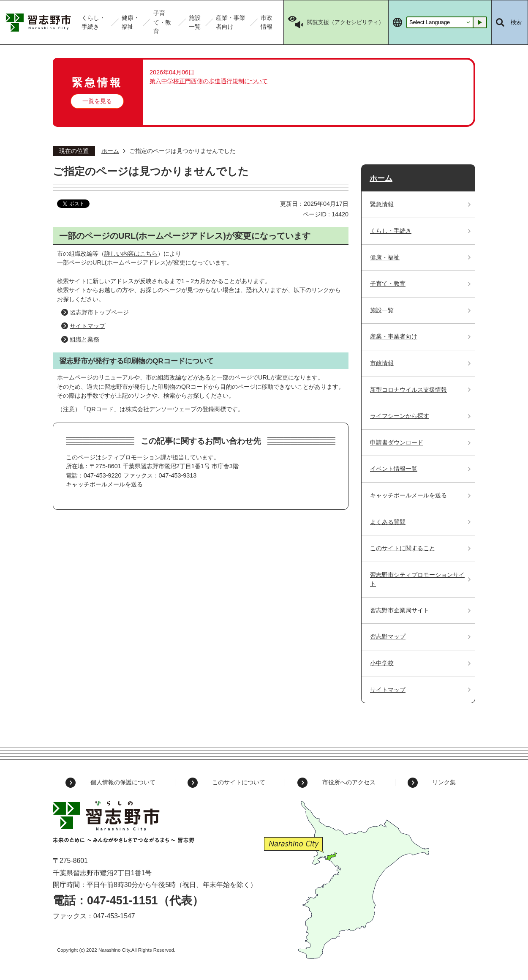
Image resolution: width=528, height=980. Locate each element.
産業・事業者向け (394, 336)
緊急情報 (382, 204)
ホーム (110, 151)
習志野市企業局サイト (400, 610)
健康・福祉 (385, 257)
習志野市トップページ (99, 312)
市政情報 (382, 363)
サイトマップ (87, 326)
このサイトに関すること (403, 548)
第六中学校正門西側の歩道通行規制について (209, 81)
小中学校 (382, 663)
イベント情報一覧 (394, 469)
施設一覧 (382, 310)
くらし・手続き (391, 231)
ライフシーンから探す (400, 416)
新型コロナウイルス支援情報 (408, 390)
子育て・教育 (388, 284)
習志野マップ (388, 636)
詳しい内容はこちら (131, 254)
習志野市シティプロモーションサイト (417, 579)
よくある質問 (388, 522)
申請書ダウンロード (397, 442)
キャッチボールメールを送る (104, 484)
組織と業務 (84, 339)
